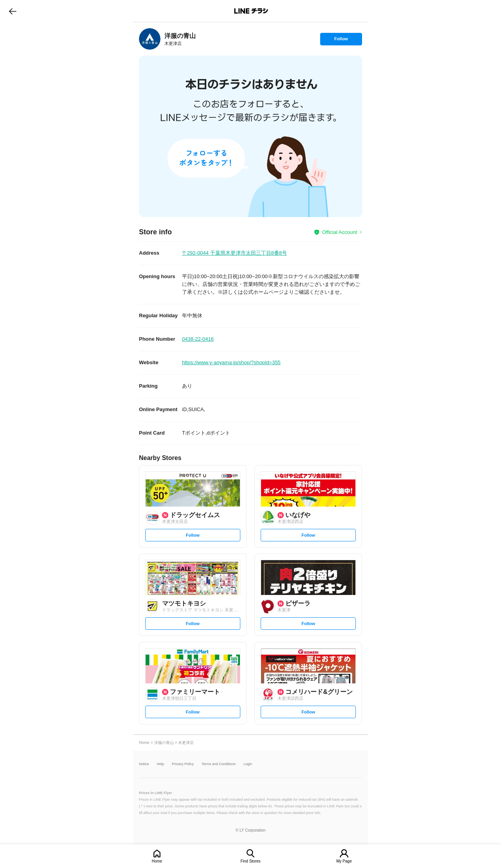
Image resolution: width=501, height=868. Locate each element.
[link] (150, 39)
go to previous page (13, 11)
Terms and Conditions (219, 764)
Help (161, 764)
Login (248, 764)
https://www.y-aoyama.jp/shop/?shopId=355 (231, 362)
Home (157, 861)
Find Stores (250, 861)
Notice (144, 764)
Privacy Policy (183, 764)
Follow (341, 41)
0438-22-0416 (198, 339)
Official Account (340, 232)
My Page (344, 861)
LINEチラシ (251, 11)
